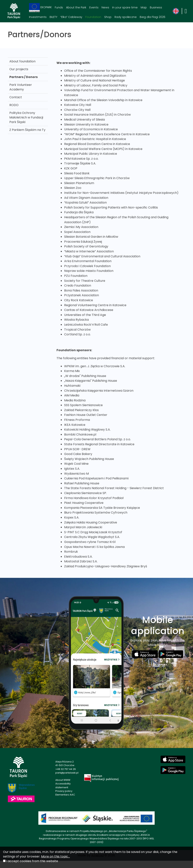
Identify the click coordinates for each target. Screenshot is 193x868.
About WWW (63, 780)
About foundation (22, 61)
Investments (38, 17)
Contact (16, 97)
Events (94, 7)
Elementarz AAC (65, 795)
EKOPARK (40, 8)
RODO (14, 105)
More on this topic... (55, 856)
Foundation (93, 17)
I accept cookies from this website (32, 861)
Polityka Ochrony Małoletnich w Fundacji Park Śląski (26, 117)
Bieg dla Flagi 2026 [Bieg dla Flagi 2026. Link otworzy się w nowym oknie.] (153, 17)
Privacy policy (64, 791)
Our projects (19, 69)
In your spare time (125, 7)
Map (144, 7)
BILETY (53, 17)
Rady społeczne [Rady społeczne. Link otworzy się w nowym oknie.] (126, 17)
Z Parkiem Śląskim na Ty (27, 130)
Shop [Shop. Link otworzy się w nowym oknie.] (108, 17)
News (105, 7)
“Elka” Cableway (71, 17)
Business (156, 7)
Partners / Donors (23, 77)
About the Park (76, 7)
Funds (59, 7)
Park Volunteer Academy (21, 87)
